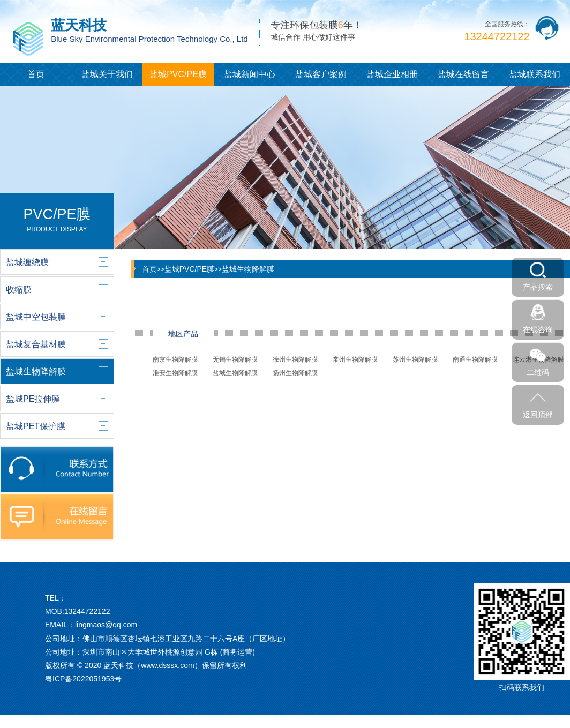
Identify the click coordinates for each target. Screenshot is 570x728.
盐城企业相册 (392, 74)
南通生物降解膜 (475, 359)
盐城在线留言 (463, 74)
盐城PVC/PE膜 (178, 74)
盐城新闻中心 (250, 74)
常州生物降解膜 (355, 359)
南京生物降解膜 (175, 359)
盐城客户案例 (321, 74)
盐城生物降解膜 (248, 269)
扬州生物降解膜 (295, 373)
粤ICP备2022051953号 (83, 679)
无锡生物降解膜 (235, 359)
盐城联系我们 (535, 74)
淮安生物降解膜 (175, 373)
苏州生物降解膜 (415, 359)
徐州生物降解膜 (295, 359)
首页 (36, 74)
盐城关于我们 (107, 74)
